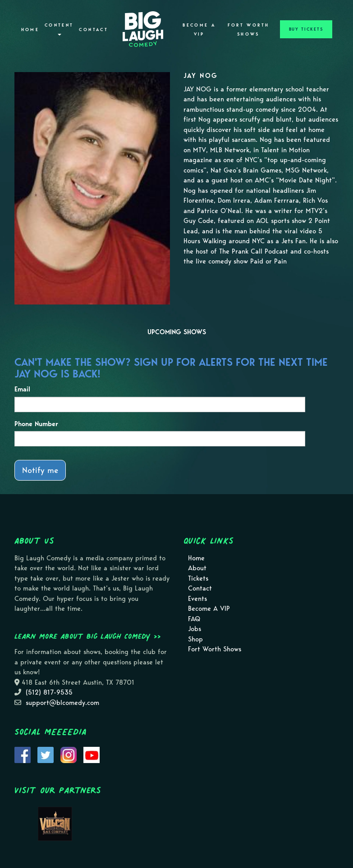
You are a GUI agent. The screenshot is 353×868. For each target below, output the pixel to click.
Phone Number (36, 424)
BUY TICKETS (306, 29)
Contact (94, 30)
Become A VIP (199, 30)
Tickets (198, 578)
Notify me (40, 470)
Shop (195, 639)
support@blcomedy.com (62, 703)
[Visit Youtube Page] (92, 754)
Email (22, 389)
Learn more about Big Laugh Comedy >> (88, 636)
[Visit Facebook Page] (23, 754)
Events (197, 599)
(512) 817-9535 (49, 692)
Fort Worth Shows (249, 30)
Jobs (195, 629)
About (197, 568)
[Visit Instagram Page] (69, 754)
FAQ (194, 619)
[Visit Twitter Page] (46, 754)
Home (30, 30)
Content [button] (59, 29)
